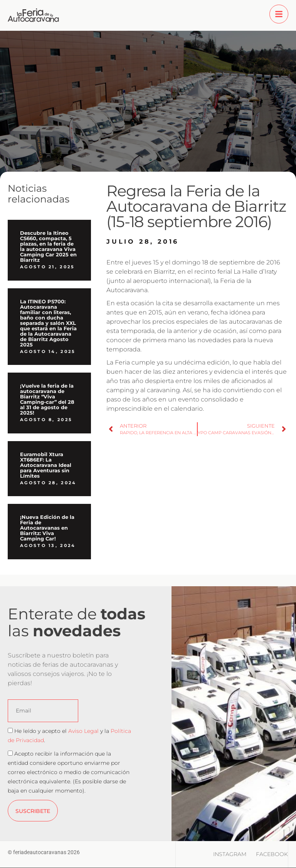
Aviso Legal (83, 731)
